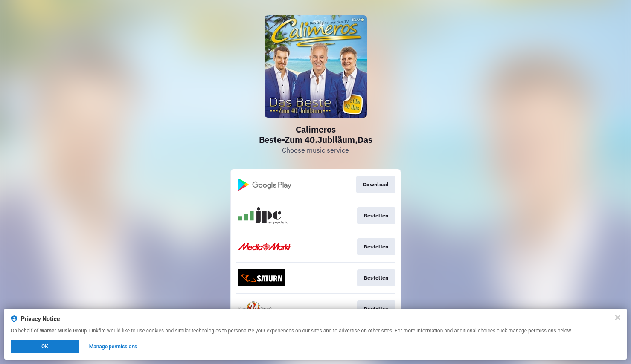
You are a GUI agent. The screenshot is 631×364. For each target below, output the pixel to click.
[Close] (618, 318)
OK (45, 347)
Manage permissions (113, 347)
